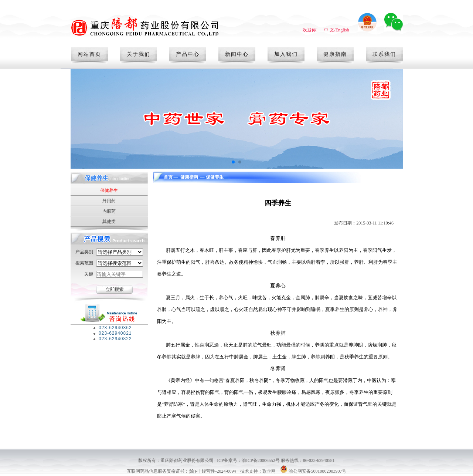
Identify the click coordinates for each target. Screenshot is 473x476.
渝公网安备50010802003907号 (317, 471)
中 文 (329, 30)
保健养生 (109, 190)
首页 (168, 177)
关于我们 (139, 54)
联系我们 (384, 54)
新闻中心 (237, 54)
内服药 (109, 211)
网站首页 (89, 54)
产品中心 (188, 54)
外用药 (109, 201)
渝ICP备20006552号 (261, 460)
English (342, 30)
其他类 (109, 222)
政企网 (269, 471)
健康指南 (335, 54)
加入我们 (286, 54)
